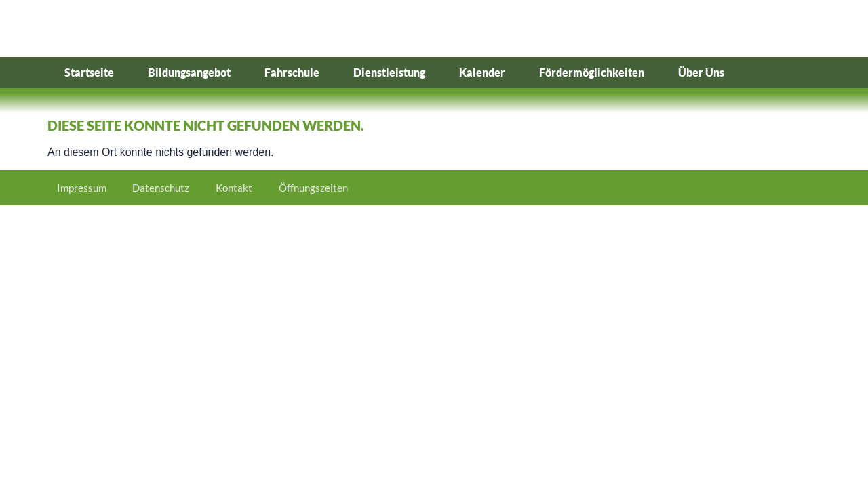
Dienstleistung (389, 72)
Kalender (482, 72)
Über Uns (701, 72)
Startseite (89, 72)
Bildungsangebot (189, 72)
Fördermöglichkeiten (592, 72)
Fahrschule (292, 72)
